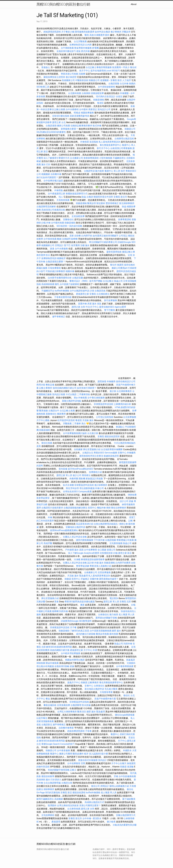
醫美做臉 (44, 411)
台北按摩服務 (130, 417)
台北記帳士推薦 (67, 411)
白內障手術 (87, 236)
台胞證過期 (51, 126)
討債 (92, 291)
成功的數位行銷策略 (86, 634)
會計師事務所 (101, 485)
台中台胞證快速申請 (80, 291)
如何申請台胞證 (103, 32)
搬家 (82, 605)
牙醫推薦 (67, 424)
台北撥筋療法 (103, 294)
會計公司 (77, 475)
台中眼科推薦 (58, 223)
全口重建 (102, 550)
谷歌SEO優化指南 (61, 116)
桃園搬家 (46, 174)
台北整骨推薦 (74, 809)
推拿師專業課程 (91, 158)
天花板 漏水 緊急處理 (78, 576)
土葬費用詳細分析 (122, 404)
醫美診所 (92, 203)
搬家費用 (61, 414)
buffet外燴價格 (62, 291)
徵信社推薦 (47, 443)
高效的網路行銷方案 (60, 650)
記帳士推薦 (60, 109)
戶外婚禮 (69, 550)
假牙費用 (75, 245)
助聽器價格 (99, 100)
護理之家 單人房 (64, 475)
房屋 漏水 (92, 304)
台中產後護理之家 (56, 194)
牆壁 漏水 (116, 631)
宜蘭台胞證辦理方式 (126, 815)
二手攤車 (76, 424)
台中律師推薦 (67, 48)
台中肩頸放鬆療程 (107, 87)
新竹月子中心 (103, 148)
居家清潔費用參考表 (80, 116)
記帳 (131, 521)
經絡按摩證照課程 (76, 731)
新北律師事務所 (127, 203)
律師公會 (124, 524)
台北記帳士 (108, 281)
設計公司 (124, 501)
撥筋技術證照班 (112, 436)
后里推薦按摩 (64, 705)
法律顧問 (66, 239)
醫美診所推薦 (102, 634)
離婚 (59, 239)
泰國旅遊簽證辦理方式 (77, 194)
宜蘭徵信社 (68, 219)
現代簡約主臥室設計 (106, 96)
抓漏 (72, 666)
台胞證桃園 (111, 540)
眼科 (107, 35)
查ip (76, 398)
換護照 (120, 265)
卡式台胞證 (71, 394)
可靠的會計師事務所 (55, 271)
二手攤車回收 (84, 394)
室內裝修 (63, 469)
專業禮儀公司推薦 (125, 540)
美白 (84, 424)
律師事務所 (49, 789)
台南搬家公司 (91, 572)
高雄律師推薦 (48, 284)
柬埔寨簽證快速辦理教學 (93, 559)
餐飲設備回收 (50, 705)
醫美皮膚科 (78, 754)
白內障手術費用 (123, 563)
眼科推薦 (114, 634)
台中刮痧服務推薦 (127, 776)
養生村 (133, 67)
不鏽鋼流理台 (119, 158)
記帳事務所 (93, 682)
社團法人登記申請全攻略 (75, 537)
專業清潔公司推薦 (70, 74)
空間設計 (59, 245)
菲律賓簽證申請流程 (104, 404)
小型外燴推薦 (106, 158)
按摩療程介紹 (96, 472)
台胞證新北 (47, 725)
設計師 (91, 563)
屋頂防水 (97, 818)
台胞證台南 (67, 783)
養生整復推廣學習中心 (111, 145)
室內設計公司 (104, 109)
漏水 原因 (79, 550)
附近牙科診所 (72, 488)
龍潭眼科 (52, 805)
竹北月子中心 (92, 307)
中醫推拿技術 (82, 80)
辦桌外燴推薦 (52, 663)
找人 (61, 197)
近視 (130, 255)
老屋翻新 (104, 80)
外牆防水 (127, 750)
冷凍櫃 (77, 559)
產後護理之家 (82, 294)
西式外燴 (85, 51)
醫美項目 (82, 712)
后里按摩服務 (104, 572)
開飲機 (82, 479)
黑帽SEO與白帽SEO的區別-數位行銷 (63, 4)
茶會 (56, 602)
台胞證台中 (54, 411)
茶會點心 (46, 67)
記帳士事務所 (46, 388)
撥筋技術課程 (79, 793)
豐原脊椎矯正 (112, 203)
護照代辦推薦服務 (85, 540)
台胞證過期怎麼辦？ (56, 262)
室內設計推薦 (59, 394)
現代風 (133, 773)
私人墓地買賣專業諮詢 (109, 142)
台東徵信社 (99, 686)
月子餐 (73, 627)
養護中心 (115, 734)
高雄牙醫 (48, 543)
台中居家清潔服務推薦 (101, 631)
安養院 (93, 294)
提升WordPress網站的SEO (80, 469)
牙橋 (116, 776)
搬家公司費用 (66, 754)
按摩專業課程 (125, 219)
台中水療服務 (62, 249)
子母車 (88, 731)
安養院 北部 (125, 602)
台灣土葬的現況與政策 (68, 805)
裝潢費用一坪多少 (121, 67)
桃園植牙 (61, 258)
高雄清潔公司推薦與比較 (54, 210)
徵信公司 (95, 786)
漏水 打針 (46, 164)
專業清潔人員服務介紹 (101, 566)
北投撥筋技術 (106, 553)
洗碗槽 (82, 74)
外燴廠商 (111, 381)
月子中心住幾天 (119, 763)
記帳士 (73, 770)
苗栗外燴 (82, 304)
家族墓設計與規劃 (94, 479)
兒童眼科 (131, 663)
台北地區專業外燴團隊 (112, 449)
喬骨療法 (86, 475)
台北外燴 (124, 84)
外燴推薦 (83, 398)
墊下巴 (67, 245)
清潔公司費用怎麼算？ (90, 805)
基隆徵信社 (51, 414)
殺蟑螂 (74, 239)
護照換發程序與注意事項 (92, 456)
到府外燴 (64, 611)
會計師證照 (71, 77)
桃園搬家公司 (48, 245)
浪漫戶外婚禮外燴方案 (105, 699)
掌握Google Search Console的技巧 (58, 744)
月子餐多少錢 (68, 32)
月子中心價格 (43, 420)
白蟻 (44, 223)
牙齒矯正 (85, 579)
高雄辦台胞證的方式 (95, 802)
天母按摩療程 (54, 268)
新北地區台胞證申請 (95, 689)
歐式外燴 (97, 126)
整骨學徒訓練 (83, 566)
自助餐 (78, 236)
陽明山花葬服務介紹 (119, 786)
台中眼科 (84, 109)
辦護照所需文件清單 (103, 197)
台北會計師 (93, 433)
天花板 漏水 (88, 420)
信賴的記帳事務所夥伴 (81, 126)
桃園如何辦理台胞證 (75, 660)
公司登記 (123, 236)
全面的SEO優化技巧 (66, 51)
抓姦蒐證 (131, 660)
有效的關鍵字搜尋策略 (59, 770)
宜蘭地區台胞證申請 (75, 527)
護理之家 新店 (125, 553)
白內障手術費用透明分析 (60, 278)
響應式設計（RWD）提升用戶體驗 (86, 281)
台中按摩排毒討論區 (54, 181)
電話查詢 (114, 598)
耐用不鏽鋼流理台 (45, 799)
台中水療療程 (72, 109)
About (134, 4)
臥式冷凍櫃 (68, 485)
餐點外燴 (101, 508)
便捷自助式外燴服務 (88, 760)
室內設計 (102, 760)
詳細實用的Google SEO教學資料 (76, 621)
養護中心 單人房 (112, 171)
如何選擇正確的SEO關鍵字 (106, 236)
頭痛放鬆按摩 (98, 93)
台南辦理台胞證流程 (124, 139)
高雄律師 (41, 780)
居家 (72, 236)
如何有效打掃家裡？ (87, 388)
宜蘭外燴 (94, 579)
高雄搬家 (59, 799)
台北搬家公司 (76, 158)
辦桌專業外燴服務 (83, 48)
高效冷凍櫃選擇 (97, 35)
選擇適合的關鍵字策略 (106, 618)
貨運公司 (111, 550)
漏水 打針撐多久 (54, 780)
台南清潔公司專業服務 (121, 148)
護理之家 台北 (59, 122)
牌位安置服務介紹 (92, 449)
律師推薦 (41, 663)
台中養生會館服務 (96, 398)
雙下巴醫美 (110, 310)
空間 (83, 763)
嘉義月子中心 (74, 682)
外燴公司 (99, 488)
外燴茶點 (59, 190)
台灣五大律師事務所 (67, 712)
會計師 (113, 391)
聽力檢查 (100, 171)
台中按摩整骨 (91, 550)
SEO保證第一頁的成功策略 (69, 226)
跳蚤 (52, 249)
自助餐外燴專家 (66, 728)
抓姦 (131, 501)
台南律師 (86, 93)
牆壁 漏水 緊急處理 (96, 712)
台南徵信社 (104, 615)
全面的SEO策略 (62, 666)
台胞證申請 (89, 171)
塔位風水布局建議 (45, 666)
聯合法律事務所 (119, 508)
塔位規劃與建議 (87, 488)
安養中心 (122, 453)
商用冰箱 (41, 385)
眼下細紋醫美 (129, 799)
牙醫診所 (126, 32)
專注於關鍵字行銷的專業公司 (103, 242)
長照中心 (92, 508)
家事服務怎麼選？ (70, 129)
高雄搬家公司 (68, 80)
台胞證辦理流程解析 (46, 207)
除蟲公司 (118, 281)
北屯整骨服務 (116, 543)
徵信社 (127, 695)
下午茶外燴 (99, 540)
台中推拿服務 (64, 750)
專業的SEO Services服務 (105, 453)
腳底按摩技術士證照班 (55, 77)
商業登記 (93, 109)
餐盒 (48, 699)
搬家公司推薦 (64, 126)
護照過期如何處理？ (109, 579)
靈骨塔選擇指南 (114, 252)
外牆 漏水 (99, 563)
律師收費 (132, 495)
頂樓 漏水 (85, 245)
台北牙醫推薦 (80, 41)
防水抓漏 (86, 705)
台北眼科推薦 (75, 93)
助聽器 (68, 579)
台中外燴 (87, 818)
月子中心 (122, 741)
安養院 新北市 (120, 197)
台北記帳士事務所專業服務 (99, 67)
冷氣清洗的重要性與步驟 (125, 825)
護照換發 (102, 381)
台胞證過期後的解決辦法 (75, 508)
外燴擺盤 (124, 93)
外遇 (95, 650)
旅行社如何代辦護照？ (48, 177)
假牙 (123, 171)
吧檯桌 (77, 113)
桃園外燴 (70, 271)
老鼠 (78, 51)
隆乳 (57, 284)
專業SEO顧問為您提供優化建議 (80, 602)
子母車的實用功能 (63, 297)
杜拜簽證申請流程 (66, 420)
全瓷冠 (119, 96)
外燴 (48, 223)
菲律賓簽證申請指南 (79, 702)
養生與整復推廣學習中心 (111, 682)
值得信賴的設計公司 (126, 381)
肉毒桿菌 (74, 479)
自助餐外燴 (56, 174)
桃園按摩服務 (88, 113)
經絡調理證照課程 (52, 32)
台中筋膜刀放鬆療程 (70, 284)
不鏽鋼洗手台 (48, 291)
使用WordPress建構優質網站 (64, 530)
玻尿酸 (130, 767)
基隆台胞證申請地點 (72, 401)
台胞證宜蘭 (78, 278)
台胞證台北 (88, 453)
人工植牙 (127, 80)
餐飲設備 (50, 385)
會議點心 (120, 427)
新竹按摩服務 (111, 300)
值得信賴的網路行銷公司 (65, 388)
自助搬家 (78, 449)
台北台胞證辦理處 (52, 783)
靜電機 (95, 48)
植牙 (86, 754)
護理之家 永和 (78, 307)
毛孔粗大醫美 (111, 689)
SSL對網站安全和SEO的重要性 (51, 132)
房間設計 (105, 786)
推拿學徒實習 (43, 498)
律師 (108, 508)
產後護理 (56, 822)
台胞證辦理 (76, 705)
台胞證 (90, 197)
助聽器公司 (94, 80)
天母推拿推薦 (63, 200)
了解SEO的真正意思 (80, 631)
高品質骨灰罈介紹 (85, 524)
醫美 (87, 35)
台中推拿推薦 (50, 239)
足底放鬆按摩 (78, 216)
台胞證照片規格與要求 (52, 508)
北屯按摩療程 (48, 815)
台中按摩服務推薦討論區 (75, 433)
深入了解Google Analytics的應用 (84, 553)
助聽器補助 (70, 223)
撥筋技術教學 (48, 776)
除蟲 (84, 197)
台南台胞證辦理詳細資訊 (106, 524)
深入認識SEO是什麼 (99, 754)
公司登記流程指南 (105, 417)
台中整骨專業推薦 (125, 666)
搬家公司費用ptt (119, 268)
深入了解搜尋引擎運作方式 (56, 158)
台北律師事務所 (124, 391)
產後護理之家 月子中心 (81, 650)
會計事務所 (116, 32)
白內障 (88, 45)
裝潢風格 (94, 142)
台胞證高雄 (100, 291)
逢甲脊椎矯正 (59, 317)
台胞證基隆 (114, 84)
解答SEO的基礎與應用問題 (59, 647)
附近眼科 (101, 203)
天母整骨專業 (106, 692)
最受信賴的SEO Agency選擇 (113, 307)
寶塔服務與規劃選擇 (85, 32)
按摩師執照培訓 (77, 45)
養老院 (100, 103)
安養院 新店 (116, 80)
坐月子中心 (85, 71)
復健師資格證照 (112, 456)
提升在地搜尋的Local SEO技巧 (105, 71)
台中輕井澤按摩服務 (71, 653)
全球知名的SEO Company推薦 (77, 492)
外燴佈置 (85, 142)
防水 (48, 255)
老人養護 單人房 (127, 615)
